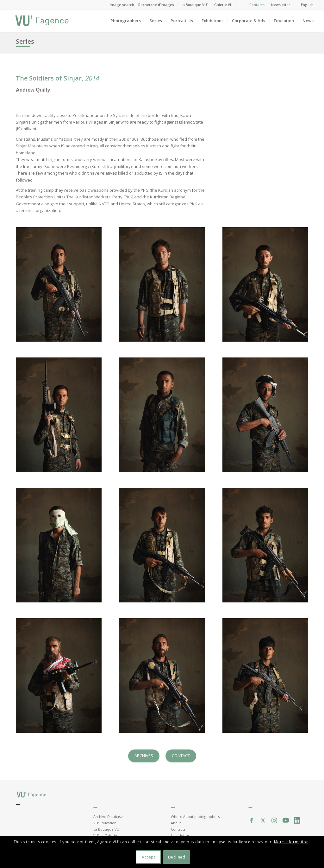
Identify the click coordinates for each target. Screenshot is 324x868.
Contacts (257, 5)
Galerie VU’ (224, 5)
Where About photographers (195, 817)
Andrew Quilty (33, 90)
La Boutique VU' (107, 829)
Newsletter (281, 5)
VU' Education (105, 823)
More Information (291, 842)
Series (25, 41)
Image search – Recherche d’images (142, 5)
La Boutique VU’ (194, 5)
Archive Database (108, 817)
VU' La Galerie (105, 836)
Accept (149, 857)
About (176, 823)
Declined (177, 857)
